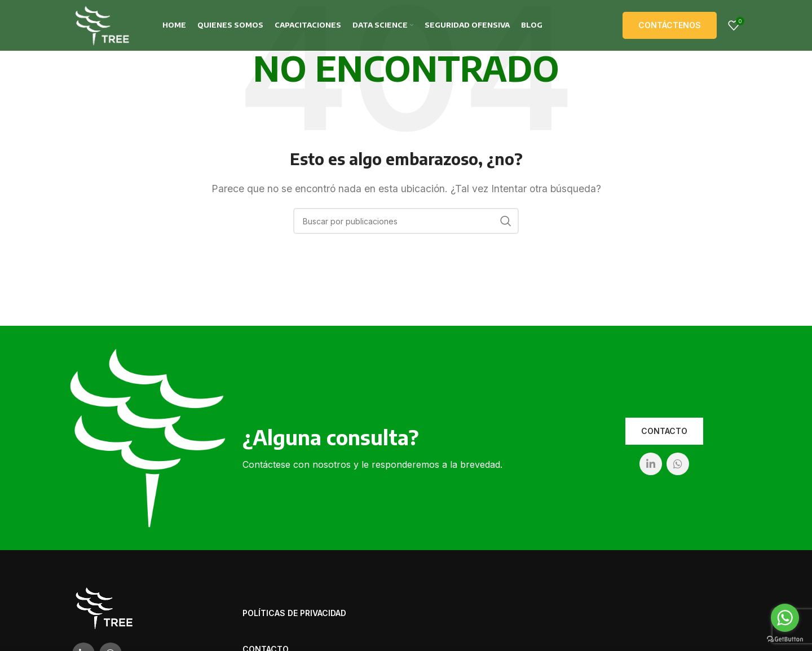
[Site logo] (102, 24)
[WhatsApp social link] (678, 464)
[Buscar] (406, 221)
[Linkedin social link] (651, 464)
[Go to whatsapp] (785, 618)
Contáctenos (670, 25)
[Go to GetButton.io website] (785, 639)
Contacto (664, 431)
